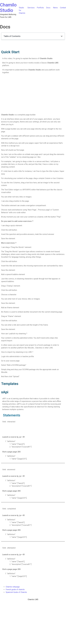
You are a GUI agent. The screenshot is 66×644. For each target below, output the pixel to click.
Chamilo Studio (8, 8)
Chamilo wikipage (13, 587)
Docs (48, 8)
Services (31, 8)
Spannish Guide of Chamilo (16, 592)
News (55, 8)
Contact (63, 8)
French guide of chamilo (15, 590)
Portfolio (40, 8)
